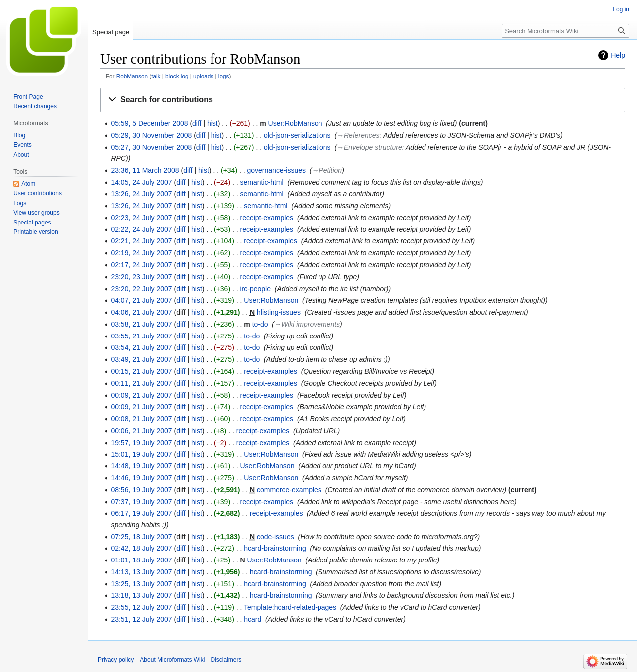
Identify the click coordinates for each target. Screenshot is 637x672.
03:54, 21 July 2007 (141, 347)
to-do (260, 324)
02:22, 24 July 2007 (141, 229)
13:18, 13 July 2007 (141, 595)
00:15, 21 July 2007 (141, 371)
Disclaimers (226, 660)
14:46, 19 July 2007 (141, 478)
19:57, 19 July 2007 (141, 443)
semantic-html (262, 182)
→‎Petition (327, 170)
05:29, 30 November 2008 (151, 135)
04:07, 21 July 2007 (141, 300)
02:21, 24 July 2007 (141, 241)
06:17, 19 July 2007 (141, 513)
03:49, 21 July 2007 (141, 359)
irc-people (256, 289)
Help (618, 55)
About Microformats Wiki (172, 660)
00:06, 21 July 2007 (141, 431)
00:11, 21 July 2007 (141, 383)
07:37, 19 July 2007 (141, 502)
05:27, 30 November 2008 (151, 147)
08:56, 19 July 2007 (141, 490)
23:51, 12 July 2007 (141, 619)
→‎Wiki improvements (307, 324)
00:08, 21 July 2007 (141, 419)
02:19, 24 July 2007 (141, 253)
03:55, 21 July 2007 (141, 336)
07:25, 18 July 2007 (141, 537)
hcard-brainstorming (275, 548)
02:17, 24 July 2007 (141, 265)
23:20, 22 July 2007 (141, 289)
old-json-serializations (297, 135)
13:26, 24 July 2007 (141, 194)
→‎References (358, 135)
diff (197, 123)
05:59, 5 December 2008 (149, 123)
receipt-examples (267, 218)
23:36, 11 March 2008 (145, 170)
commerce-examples (289, 490)
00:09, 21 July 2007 (141, 395)
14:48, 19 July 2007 (141, 466)
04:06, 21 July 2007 (141, 312)
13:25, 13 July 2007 (141, 584)
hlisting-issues (279, 312)
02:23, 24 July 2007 (141, 218)
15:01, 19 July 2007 (141, 454)
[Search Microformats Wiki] (565, 31)
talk (156, 76)
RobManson (132, 76)
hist (212, 123)
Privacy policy (116, 660)
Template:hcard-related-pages (290, 607)
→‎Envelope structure (370, 147)
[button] (363, 100)
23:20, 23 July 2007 (141, 277)
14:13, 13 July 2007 (141, 572)
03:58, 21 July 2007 (141, 324)
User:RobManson (295, 123)
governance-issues (277, 170)
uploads (203, 76)
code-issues (275, 537)
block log (177, 76)
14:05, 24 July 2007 (141, 182)
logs (224, 76)
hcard (253, 619)
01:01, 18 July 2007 (141, 560)
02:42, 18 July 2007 (141, 548)
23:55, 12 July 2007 (141, 607)
